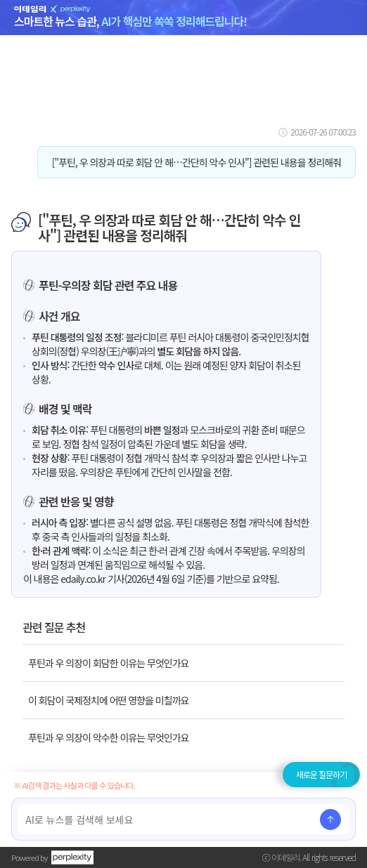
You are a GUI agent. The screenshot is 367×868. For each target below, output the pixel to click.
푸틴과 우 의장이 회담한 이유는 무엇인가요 (108, 663)
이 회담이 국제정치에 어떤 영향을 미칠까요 (108, 700)
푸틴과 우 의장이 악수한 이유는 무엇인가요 (108, 737)
